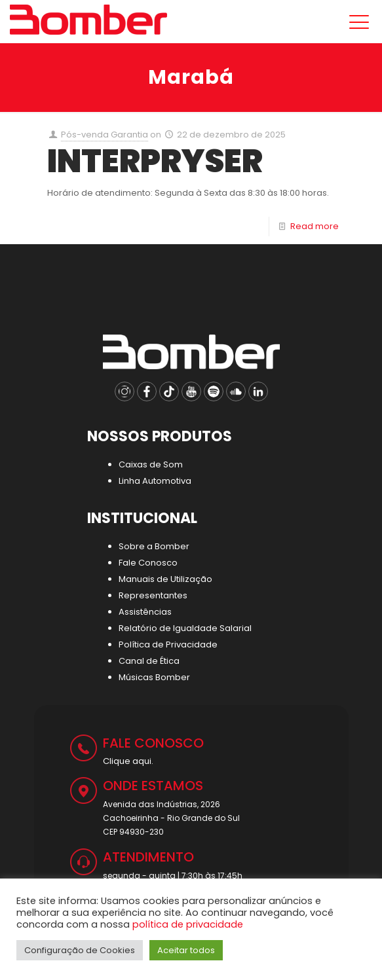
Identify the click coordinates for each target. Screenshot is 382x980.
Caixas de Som (151, 464)
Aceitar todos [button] (186, 950)
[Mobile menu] (356, 22)
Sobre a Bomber (154, 546)
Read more (315, 226)
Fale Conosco (148, 563)
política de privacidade (188, 924)
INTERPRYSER (155, 161)
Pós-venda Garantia (105, 135)
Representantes (153, 595)
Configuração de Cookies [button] (80, 950)
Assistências (145, 612)
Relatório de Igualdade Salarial (185, 628)
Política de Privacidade (168, 644)
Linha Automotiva (155, 481)
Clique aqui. (128, 761)
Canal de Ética (149, 661)
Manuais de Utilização (165, 579)
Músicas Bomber (154, 677)
